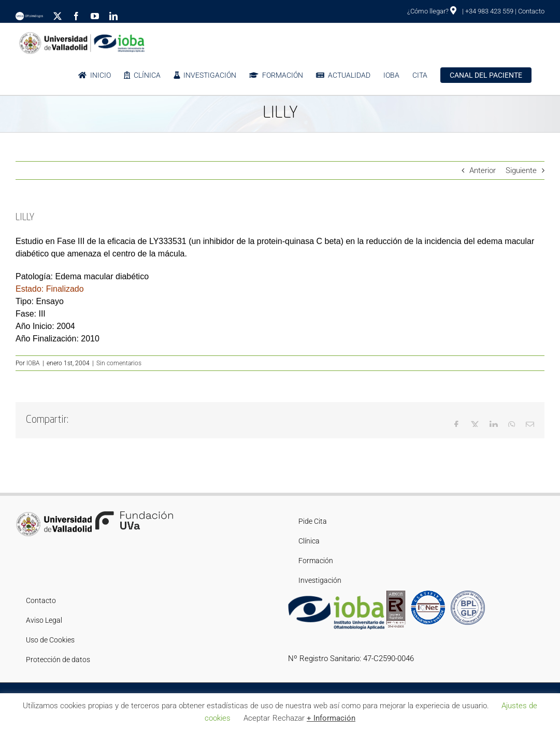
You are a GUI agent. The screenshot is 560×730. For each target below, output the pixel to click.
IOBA (33, 363)
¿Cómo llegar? (432, 11)
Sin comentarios (119, 363)
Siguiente (521, 170)
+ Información (331, 718)
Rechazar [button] (289, 718)
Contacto (531, 11)
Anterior (483, 170)
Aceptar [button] (257, 718)
